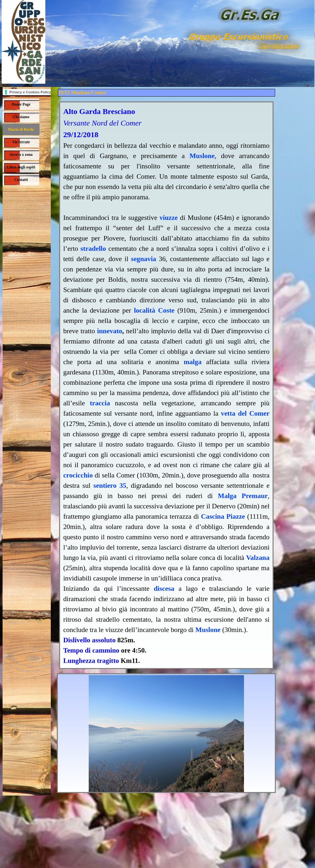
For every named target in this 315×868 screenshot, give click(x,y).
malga (193, 362)
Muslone (202, 156)
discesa (164, 589)
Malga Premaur (243, 496)
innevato (110, 331)
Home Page (21, 104)
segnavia (144, 259)
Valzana (258, 558)
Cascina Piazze (223, 516)
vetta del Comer (245, 413)
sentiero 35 (110, 486)
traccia (100, 403)
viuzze (169, 218)
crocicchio (78, 475)
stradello (93, 249)
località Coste (154, 310)
